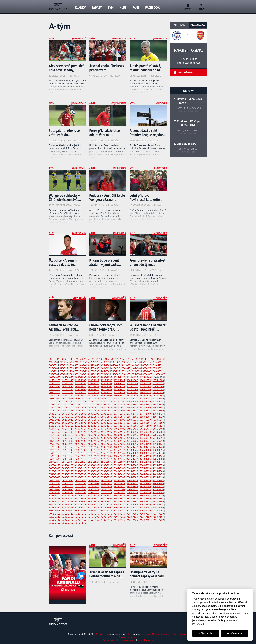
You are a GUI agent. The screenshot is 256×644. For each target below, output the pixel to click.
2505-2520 (55, 411)
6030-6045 (67, 489)
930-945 (105, 374)
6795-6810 (145, 505)
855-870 (53, 374)
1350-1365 (106, 383)
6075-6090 (106, 489)
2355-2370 (158, 405)
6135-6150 (158, 489)
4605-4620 (119, 456)
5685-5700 (119, 480)
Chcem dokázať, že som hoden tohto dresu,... (106, 327)
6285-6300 (55, 496)
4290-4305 (80, 450)
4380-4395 (158, 450)
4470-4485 (119, 453)
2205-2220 (145, 402)
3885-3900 (80, 441)
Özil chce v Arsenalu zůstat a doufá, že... (63, 262)
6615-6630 (106, 502)
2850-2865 (119, 417)
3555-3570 (145, 432)
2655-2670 (67, 414)
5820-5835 (119, 483)
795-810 (126, 371)
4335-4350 (119, 450)
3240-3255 (106, 426)
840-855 (157, 371)
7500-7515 (55, 523)
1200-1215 (93, 380)
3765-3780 (93, 438)
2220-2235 (158, 402)
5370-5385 (80, 474)
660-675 (147, 368)
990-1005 (147, 374)
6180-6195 (80, 492)
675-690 (157, 368)
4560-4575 (80, 456)
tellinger (146, 634)
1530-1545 (145, 386)
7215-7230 (158, 514)
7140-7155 (93, 514)
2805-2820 (80, 417)
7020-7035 (106, 511)
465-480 (126, 365)
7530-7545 (80, 523)
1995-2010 (80, 399)
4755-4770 (132, 459)
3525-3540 (119, 432)
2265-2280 (80, 405)
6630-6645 (119, 502)
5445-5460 (145, 474)
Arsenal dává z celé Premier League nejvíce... (148, 133)
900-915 (84, 374)
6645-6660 (132, 502)
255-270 (95, 362)
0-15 (53, 359)
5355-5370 (67, 474)
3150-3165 (145, 423)
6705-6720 (67, 505)
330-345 (147, 362)
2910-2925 (55, 420)
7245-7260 (67, 517)
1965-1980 (55, 399)
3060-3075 (67, 423)
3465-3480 (67, 432)
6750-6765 (106, 505)
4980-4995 (93, 465)
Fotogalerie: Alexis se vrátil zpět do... (64, 133)
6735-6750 (93, 505)
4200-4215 (119, 447)
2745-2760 (145, 414)
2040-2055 (119, 399)
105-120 (109, 359)
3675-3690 (132, 435)
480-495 (136, 365)
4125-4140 (55, 447)
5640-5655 (80, 480)
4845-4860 (93, 462)
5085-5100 (67, 468)
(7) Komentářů (120, 168)
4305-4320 (93, 450)
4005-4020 (67, 444)
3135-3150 (132, 423)
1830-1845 (55, 395)
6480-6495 (106, 499)
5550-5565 (119, 477)
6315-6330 (80, 496)
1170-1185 (67, 380)
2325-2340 (132, 405)
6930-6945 (145, 508)
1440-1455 (67, 386)
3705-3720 (158, 435)
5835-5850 (132, 483)
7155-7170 (106, 514)
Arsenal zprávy (128, 640)
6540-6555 (158, 499)
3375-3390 (106, 429)
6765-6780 (119, 505)
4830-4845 (80, 462)
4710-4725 (93, 459)
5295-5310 (132, 471)
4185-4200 (106, 447)
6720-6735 (80, 505)
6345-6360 (106, 496)
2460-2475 (132, 408)
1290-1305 (55, 383)
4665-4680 (55, 459)
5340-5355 (55, 474)
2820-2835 (93, 417)
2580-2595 (119, 411)
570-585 (84, 368)
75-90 (91, 359)
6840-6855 (67, 508)
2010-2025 (93, 399)
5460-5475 (158, 474)
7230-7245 (55, 517)
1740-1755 (93, 392)
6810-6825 (158, 505)
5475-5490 (55, 477)
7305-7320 (119, 517)
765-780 (105, 371)
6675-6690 (158, 502)
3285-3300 (145, 426)
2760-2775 (158, 414)
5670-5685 (106, 480)
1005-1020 (160, 374)
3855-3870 (55, 441)
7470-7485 (145, 520)
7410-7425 (93, 520)
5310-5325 (145, 471)
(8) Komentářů (79, 38)
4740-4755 (119, 459)
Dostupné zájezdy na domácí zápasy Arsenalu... (148, 574)
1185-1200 (80, 380)
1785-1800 (132, 392)
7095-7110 (55, 514)
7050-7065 (132, 511)
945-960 (116, 374)
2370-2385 (55, 408)
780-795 (116, 371)
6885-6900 (106, 508)
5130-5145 (106, 468)
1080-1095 (106, 377)
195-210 (53, 362)
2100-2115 (55, 402)
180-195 (161, 359)
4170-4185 (93, 447)
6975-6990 (67, 511)
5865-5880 (158, 483)
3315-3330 (55, 429)
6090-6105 (119, 489)
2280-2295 (93, 405)
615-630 (116, 368)
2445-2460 (119, 408)
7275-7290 (93, 517)
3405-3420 (132, 429)
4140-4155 (67, 447)
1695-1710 (55, 392)
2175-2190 (119, 402)
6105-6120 (132, 489)
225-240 (74, 362)
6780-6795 (132, 505)
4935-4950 (55, 465)
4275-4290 (67, 450)
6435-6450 (67, 499)
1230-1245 (119, 380)
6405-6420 (158, 496)
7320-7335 (132, 517)
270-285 (105, 362)
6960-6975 (55, 511)
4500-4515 (145, 453)
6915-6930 (132, 508)
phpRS (130, 634)
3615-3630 (80, 435)
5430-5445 (132, 474)
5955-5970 (119, 486)
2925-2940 (67, 420)
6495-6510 (119, 499)
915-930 (95, 374)
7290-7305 (106, 517)
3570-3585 (158, 432)
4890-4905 (132, 462)
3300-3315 (158, 426)
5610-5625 (55, 480)
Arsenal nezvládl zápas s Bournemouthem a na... (107, 574)
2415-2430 (93, 408)
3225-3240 (93, 426)
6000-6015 (158, 486)
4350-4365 (132, 450)
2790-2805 (67, 417)
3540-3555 (132, 432)
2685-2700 (93, 414)
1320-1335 (80, 383)
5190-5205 (158, 468)
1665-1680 (145, 389)
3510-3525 (106, 432)
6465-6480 (93, 499)
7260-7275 (80, 517)
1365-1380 (119, 383)
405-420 (84, 365)
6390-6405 (145, 496)
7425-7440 (106, 520)
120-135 (120, 359)
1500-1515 (119, 386)
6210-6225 (106, 492)
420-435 (95, 365)
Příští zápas (179, 25)
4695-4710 (80, 459)
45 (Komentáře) (119, 38)
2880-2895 (145, 417)
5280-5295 (119, 471)
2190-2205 (132, 402)
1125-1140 (145, 377)
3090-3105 (93, 423)
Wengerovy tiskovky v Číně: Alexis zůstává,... (65, 197)
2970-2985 (106, 420)
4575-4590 (93, 456)
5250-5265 (93, 471)
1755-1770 (106, 392)
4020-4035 (80, 444)
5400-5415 (106, 474)
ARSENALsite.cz (101, 634)
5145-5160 (119, 468)
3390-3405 (119, 429)
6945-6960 (158, 508)
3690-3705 (145, 435)
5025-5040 (132, 465)
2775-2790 (55, 417)
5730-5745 (158, 480)
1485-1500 (106, 386)
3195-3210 (67, 426)
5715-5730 (145, 480)
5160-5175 (132, 468)
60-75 (83, 359)
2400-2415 (80, 408)
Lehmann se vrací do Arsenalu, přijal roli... (64, 327)
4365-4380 (145, 450)
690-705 (53, 371)
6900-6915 (119, 508)
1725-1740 (80, 392)
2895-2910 (158, 417)
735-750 (84, 371)
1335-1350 (93, 383)
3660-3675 (119, 435)
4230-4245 (145, 447)
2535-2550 (80, 411)
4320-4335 (106, 450)
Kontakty (183, 634)
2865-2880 (132, 417)
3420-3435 (145, 429)
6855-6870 (80, 508)
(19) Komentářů (78, 103)
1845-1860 (67, 395)
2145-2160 (93, 402)
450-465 (116, 365)
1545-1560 (158, 386)
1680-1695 (158, 389)
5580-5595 (145, 477)
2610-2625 (145, 411)
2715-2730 (119, 414)
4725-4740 (106, 459)
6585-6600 (80, 502)
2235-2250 (55, 405)
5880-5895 (55, 486)
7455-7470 (132, 520)
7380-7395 (67, 520)
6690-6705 (55, 505)
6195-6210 (93, 492)
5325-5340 (158, 471)
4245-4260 (158, 447)
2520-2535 (67, 411)
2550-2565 (93, 411)
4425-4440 (80, 453)
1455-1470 (80, 386)
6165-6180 (67, 492)
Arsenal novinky (145, 640)
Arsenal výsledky (111, 640)
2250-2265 (67, 405)
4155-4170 (80, 447)
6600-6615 (93, 502)
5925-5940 (93, 486)
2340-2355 (145, 405)
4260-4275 (55, 450)
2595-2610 (132, 411)
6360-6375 (119, 496)
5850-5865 (145, 483)
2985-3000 (119, 420)
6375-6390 (132, 496)
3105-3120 (106, 423)
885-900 (74, 374)
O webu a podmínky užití (165, 634)
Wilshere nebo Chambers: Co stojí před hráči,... (148, 327)
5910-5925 (80, 486)
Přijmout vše (206, 633)
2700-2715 (106, 414)
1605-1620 (93, 389)
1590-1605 (80, 389)
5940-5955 (106, 486)
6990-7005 (80, 511)
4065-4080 (119, 444)
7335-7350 (145, 517)
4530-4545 (55, 456)
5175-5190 (145, 468)
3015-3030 (145, 420)
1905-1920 (119, 395)
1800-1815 (145, 392)
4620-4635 (132, 456)
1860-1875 (80, 395)
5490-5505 (67, 477)
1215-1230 (106, 380)
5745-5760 (55, 483)
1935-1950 (145, 395)
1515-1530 (132, 386)
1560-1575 (55, 389)
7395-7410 (80, 520)
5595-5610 (158, 477)
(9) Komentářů (79, 168)
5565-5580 (132, 477)
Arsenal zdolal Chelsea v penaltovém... (107, 68)
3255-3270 (119, 426)
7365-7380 (55, 520)
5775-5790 (80, 483)
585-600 (95, 368)
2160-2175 (106, 402)
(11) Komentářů (159, 103)
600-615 (105, 368)
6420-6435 (55, 499)
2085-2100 (158, 399)
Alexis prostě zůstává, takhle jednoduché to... (146, 68)
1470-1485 (93, 386)
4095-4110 (145, 444)
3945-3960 (132, 441)
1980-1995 (67, 399)
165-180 (151, 359)
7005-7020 (93, 511)
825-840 (147, 371)
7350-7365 (158, 517)
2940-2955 (80, 420)
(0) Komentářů (120, 233)
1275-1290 (158, 380)
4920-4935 (158, 462)
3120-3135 (119, 423)
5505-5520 (80, 477)
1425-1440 (55, 386)
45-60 (75, 359)
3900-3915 (93, 441)
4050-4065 (106, 444)
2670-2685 (80, 414)
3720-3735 (55, 438)
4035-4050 (93, 444)
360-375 (53, 365)
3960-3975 (145, 441)
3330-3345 (67, 429)
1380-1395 (132, 383)
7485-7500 (158, 520)
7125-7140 (80, 514)
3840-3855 (158, 438)
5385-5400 (93, 474)
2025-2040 (106, 399)
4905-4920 (145, 462)
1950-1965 (158, 395)
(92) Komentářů (119, 103)
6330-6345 (93, 496)
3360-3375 (93, 429)
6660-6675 (145, 502)
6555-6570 (55, 502)
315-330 (136, 362)
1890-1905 (106, 395)
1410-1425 (158, 383)
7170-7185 (119, 514)
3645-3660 (106, 435)
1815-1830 (158, 392)
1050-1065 (80, 377)
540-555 (64, 368)
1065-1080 (93, 377)
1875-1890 (93, 395)
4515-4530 (158, 453)
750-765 (95, 371)
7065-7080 (145, 511)
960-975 (126, 374)
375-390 (64, 365)
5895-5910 (67, 486)
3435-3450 (158, 429)
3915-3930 (106, 441)
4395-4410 (55, 453)
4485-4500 (132, 453)
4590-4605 (106, 456)
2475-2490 (145, 408)
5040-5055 (145, 465)
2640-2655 (55, 414)
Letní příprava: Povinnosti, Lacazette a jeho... (146, 199)
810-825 (136, 371)
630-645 (126, 368)
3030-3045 (158, 420)
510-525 (157, 365)
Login (187, 5)
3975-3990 (158, 441)
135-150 (130, 359)
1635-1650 (119, 389)
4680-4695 (67, 459)
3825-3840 (145, 438)
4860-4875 (106, 462)
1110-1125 (132, 377)
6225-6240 (119, 492)
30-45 (68, 359)
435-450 (105, 365)
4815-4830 (67, 462)
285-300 (116, 362)
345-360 (157, 362)
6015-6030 (55, 489)
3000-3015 (132, 420)
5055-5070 (158, 465)
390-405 (74, 365)
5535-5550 (106, 477)
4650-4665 (158, 456)
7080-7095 (158, 511)
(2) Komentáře (79, 298)
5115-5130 (93, 468)
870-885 (64, 374)
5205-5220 (55, 471)
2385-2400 (67, 408)
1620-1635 (106, 389)
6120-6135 (145, 489)
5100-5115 (80, 468)
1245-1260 (132, 380)
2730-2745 (132, 414)
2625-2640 (158, 411)
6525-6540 (145, 499)
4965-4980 (80, 465)
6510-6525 (132, 499)
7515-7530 (67, 523)
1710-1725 (67, 392)
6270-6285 (158, 492)
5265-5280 (106, 471)
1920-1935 (132, 395)
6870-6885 (93, 508)
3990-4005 (55, 444)
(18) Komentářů (159, 168)
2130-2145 (80, 402)
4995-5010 (106, 465)
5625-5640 (67, 480)
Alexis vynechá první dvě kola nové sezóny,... (67, 68)
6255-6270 (145, 492)
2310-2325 (119, 405)
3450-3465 (55, 432)
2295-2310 (106, 405)
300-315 (126, 362)
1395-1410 (145, 383)
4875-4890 (119, 462)
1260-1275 (145, 380)
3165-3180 (158, 423)
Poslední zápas (198, 25)
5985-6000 (145, 486)
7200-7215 (145, 514)
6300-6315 (67, 496)
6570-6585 (67, 502)
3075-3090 (80, 423)
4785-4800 (158, 459)
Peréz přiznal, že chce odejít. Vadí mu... (105, 133)
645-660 (136, 368)
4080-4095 (132, 444)
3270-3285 (132, 426)
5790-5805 (93, 483)
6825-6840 (55, 508)
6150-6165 (55, 492)
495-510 (147, 365)
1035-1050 (67, 377)
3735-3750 (67, 438)
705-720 (64, 371)
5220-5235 (67, 471)
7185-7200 (132, 514)
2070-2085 (145, 399)
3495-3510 (93, 432)
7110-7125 (67, 514)
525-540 (53, 368)
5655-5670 (93, 480)
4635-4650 (145, 456)
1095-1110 (119, 377)
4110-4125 (158, 444)
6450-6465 (80, 499)
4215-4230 (132, 447)
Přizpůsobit (199, 624)
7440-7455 (119, 520)
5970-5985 (132, 486)
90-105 (99, 359)
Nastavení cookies (128, 637)
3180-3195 (55, 426)
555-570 (74, 368)
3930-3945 (119, 441)
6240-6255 (132, 492)
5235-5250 (80, 471)
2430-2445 (106, 408)
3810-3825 (132, 438)
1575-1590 (67, 389)
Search (202, 5)
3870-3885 (67, 441)
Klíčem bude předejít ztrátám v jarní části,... (105, 262)
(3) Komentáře (160, 38)
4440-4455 (93, 453)
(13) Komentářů (159, 233)
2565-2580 (106, 411)
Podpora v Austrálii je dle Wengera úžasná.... (107, 197)
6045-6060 (80, 489)
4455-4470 (106, 453)
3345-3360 (80, 429)
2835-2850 (106, 417)
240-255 (84, 362)
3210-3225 (80, 426)
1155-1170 (55, 380)
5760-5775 (67, 483)
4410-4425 (67, 453)
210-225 (64, 362)
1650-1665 (132, 389)
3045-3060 (55, 423)
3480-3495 (80, 432)
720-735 (74, 371)
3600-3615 (67, 435)
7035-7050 (119, 511)
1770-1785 (119, 392)
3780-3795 (106, 438)
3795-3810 (119, 438)
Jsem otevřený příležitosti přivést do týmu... (148, 262)
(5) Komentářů (160, 298)
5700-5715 (132, 480)
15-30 (60, 359)
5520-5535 (93, 477)
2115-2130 (67, 402)
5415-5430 (119, 474)
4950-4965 (67, 465)
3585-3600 (55, 435)
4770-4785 (145, 459)
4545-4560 (67, 456)
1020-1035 (55, 377)
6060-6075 (93, 489)
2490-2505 (158, 408)
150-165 (140, 359)
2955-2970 (93, 420)
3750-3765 (80, 438)
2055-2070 (132, 399)
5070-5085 (55, 468)
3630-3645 (93, 435)
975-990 (136, 374)
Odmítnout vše (234, 633)
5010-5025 (119, 465)
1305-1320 (67, 383)
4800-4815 (55, 462)
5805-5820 (106, 483)
